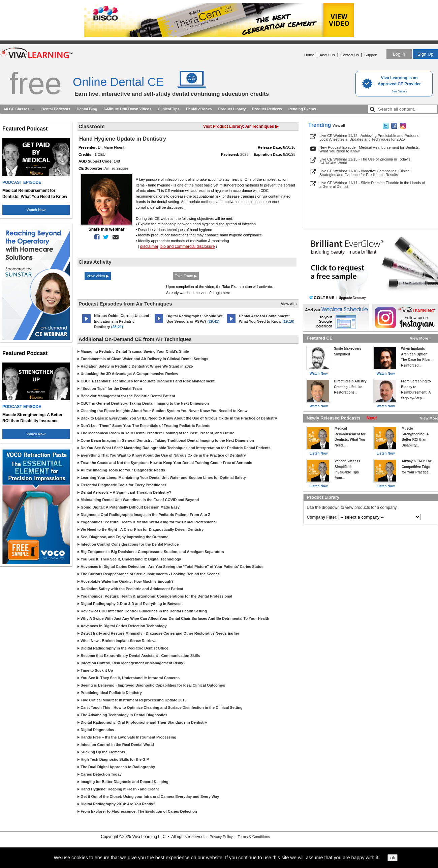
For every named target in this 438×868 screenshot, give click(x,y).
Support (371, 55)
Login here (221, 293)
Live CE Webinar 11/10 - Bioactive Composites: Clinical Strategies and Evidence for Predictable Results (365, 173)
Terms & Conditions (254, 837)
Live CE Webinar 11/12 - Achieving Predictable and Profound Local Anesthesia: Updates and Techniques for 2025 (369, 137)
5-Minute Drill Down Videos (128, 109)
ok (393, 858)
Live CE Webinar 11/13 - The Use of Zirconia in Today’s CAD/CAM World (365, 161)
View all (339, 126)
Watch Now (36, 210)
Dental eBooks (199, 109)
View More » (421, 338)
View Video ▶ (98, 276)
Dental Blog (87, 109)
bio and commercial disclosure (187, 247)
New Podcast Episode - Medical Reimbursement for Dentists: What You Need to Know (370, 149)
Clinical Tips (169, 109)
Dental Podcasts (56, 109)
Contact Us (350, 55)
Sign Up (425, 54)
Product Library (232, 109)
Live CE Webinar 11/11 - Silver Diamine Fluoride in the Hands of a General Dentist (372, 185)
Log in (399, 54)
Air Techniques (117, 168)
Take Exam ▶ (186, 276)
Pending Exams (302, 109)
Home (309, 55)
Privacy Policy (221, 837)
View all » (289, 304)
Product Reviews (267, 109)
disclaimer (149, 247)
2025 (244, 154)
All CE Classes (16, 109)
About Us (327, 55)
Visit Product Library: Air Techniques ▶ (241, 126)
